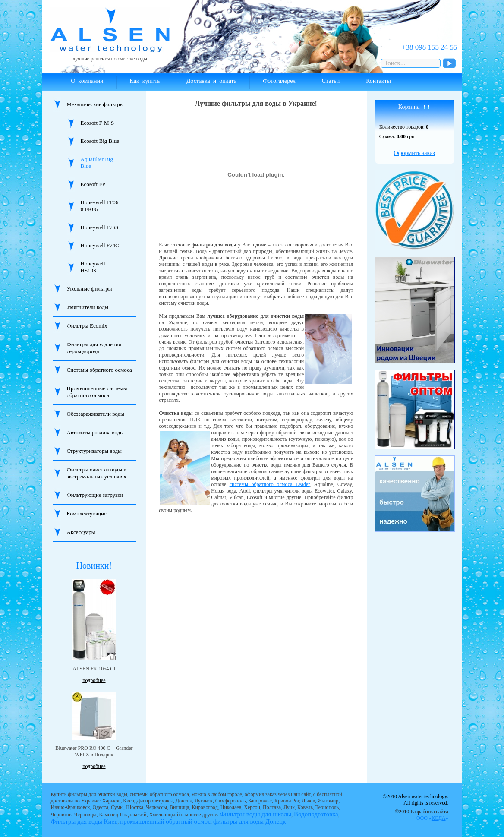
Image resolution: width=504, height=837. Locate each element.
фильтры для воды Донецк (250, 821)
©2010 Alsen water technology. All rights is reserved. (416, 800)
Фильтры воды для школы (255, 814)
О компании (87, 81)
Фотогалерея (279, 81)
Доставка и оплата (211, 81)
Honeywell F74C (100, 245)
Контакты (378, 81)
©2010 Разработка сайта (421, 815)
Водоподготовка (316, 814)
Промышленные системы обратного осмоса (97, 392)
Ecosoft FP (93, 184)
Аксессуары (81, 532)
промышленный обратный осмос (165, 821)
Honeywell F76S (100, 227)
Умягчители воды (88, 307)
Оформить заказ (414, 153)
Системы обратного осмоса (99, 370)
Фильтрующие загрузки (95, 495)
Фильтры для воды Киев (84, 821)
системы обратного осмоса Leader (270, 484)
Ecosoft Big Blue (100, 141)
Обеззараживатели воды (96, 414)
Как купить (145, 81)
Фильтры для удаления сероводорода (94, 348)
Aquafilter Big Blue (97, 163)
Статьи (331, 81)
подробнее (94, 680)
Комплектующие (87, 513)
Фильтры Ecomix (87, 326)
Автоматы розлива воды (95, 432)
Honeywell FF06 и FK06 (100, 206)
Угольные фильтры (90, 289)
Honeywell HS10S (93, 267)
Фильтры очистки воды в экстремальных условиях (97, 473)
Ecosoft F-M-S (98, 123)
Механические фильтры (95, 104)
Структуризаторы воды (94, 451)
